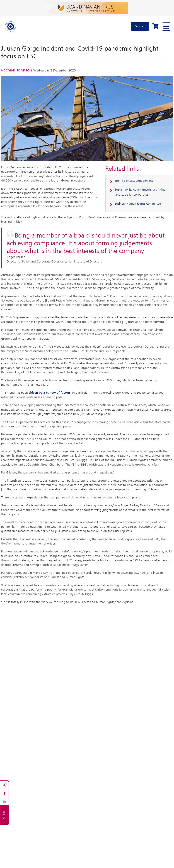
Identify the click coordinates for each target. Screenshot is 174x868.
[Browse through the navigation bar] (166, 27)
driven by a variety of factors (50, 393)
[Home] (10, 26)
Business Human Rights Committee (138, 204)
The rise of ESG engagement (134, 181)
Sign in (140, 26)
